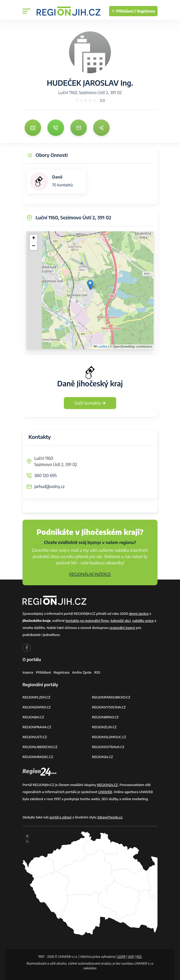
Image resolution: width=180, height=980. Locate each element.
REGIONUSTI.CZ (35, 737)
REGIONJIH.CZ (33, 717)
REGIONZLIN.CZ (104, 727)
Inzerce (28, 672)
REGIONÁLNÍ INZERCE (90, 574)
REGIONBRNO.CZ (105, 717)
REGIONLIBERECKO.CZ (40, 747)
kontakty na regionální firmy (87, 621)
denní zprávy (139, 614)
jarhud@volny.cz (49, 486)
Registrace (146, 11)
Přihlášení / (124, 11)
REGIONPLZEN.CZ (36, 697)
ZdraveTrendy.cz (110, 817)
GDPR (121, 957)
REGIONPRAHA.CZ (37, 727)
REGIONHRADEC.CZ (38, 757)
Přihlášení (43, 672)
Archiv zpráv (82, 672)
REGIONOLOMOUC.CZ (109, 737)
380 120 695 (46, 475)
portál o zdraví (60, 817)
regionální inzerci (122, 628)
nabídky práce (143, 621)
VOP (131, 957)
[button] (90, 285)
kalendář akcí (120, 621)
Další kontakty (90, 403)
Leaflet (100, 347)
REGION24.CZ (103, 757)
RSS (97, 672)
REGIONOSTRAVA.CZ (108, 747)
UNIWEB (105, 792)
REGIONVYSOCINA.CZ (109, 707)
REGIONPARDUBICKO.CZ (111, 697)
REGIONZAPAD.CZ (37, 707)
